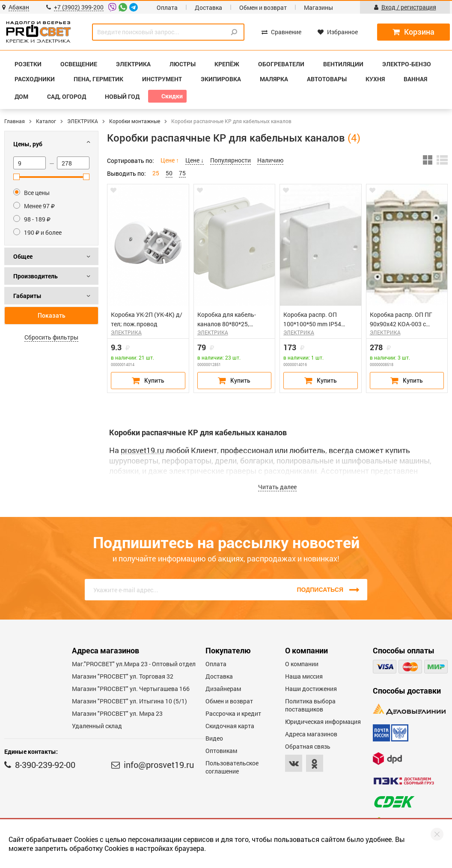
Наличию (270, 160)
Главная (15, 121)
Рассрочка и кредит (233, 713)
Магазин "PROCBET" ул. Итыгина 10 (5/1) (129, 701)
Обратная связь (308, 746)
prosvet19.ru (142, 450)
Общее (23, 256)
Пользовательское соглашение (232, 767)
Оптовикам (221, 751)
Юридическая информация (323, 722)
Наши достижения (311, 689)
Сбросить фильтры (51, 337)
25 (156, 173)
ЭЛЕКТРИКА (83, 121)
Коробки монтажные (135, 121)
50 (169, 173)
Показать (52, 316)
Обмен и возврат (263, 7)
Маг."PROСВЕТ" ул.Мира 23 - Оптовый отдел (134, 664)
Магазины (318, 7)
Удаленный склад (97, 726)
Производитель (36, 276)
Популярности (230, 160)
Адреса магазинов (311, 734)
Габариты (27, 296)
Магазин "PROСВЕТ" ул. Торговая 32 (123, 676)
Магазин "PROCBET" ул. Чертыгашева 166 (131, 689)
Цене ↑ (170, 160)
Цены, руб (28, 144)
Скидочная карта (230, 726)
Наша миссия (304, 676)
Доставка (208, 7)
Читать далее (277, 487)
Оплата (167, 7)
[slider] (16, 177)
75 (182, 173)
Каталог (46, 121)
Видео (214, 738)
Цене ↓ (195, 160)
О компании (302, 664)
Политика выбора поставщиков (310, 705)
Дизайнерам (223, 689)
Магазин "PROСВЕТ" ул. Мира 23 (117, 713)
